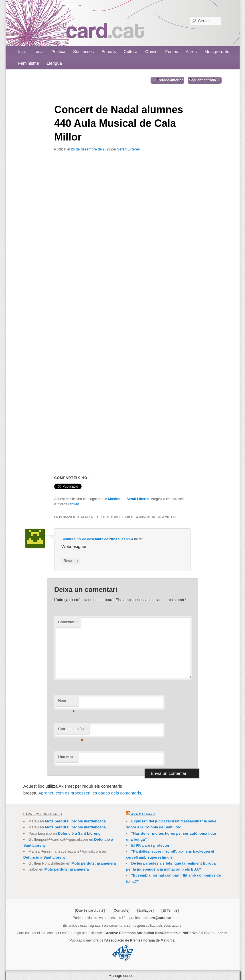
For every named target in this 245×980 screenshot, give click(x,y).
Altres (191, 51)
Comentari (68, 622)
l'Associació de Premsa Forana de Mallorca (139, 940)
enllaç (74, 504)
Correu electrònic (72, 731)
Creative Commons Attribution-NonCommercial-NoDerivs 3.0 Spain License (166, 933)
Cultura (131, 51)
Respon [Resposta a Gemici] (71, 561)
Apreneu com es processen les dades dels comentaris (90, 793)
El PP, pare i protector (150, 845)
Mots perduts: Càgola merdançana (75, 821)
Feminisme (28, 63)
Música (114, 499)
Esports (109, 51)
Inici (22, 51)
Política (58, 51)
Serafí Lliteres (128, 149)
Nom (67, 702)
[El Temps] (170, 910)
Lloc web (65, 757)
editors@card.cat (157, 918)
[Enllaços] (145, 910)
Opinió (151, 51)
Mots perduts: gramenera (94, 863)
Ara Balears (143, 814)
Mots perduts (217, 51)
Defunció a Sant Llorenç (79, 833)
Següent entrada (205, 80)
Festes (172, 51)
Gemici (67, 539)
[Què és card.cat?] (90, 910)
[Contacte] (121, 910)
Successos (83, 51)
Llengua (54, 63)
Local (39, 51)
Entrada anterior (167, 80)
